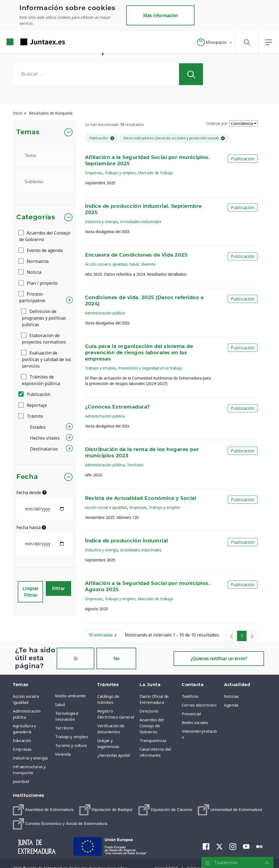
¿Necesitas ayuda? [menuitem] (114, 755)
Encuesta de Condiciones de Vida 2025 (136, 255)
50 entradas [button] (105, 636)
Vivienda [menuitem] (63, 754)
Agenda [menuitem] (231, 705)
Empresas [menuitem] (22, 749)
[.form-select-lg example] (45, 155)
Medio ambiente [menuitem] (70, 696)
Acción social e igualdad (106, 264)
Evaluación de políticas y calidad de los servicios (46, 359)
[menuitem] (43, 810)
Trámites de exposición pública (41, 380)
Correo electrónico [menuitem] (199, 705)
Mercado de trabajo (156, 173)
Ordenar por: (217, 123)
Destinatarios (44, 449)
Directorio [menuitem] (149, 711)
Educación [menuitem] (22, 740)
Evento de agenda (41, 250)
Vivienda (148, 264)
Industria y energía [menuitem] (30, 758)
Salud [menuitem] (60, 704)
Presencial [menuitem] (191, 714)
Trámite (31, 416)
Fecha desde (31, 492)
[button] (215, 42)
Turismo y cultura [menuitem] (71, 745)
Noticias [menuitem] (231, 696)
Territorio (135, 465)
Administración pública (105, 313)
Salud (134, 264)
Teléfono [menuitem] (190, 696)
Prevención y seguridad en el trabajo (151, 368)
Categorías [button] (36, 217)
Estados (38, 427)
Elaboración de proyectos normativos (44, 339)
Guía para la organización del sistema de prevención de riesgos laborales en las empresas (139, 353)
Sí (75, 659)
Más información (160, 16)
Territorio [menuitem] (64, 728)
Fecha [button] (27, 477)
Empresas (94, 173)
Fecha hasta (31, 527)
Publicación (35, 394)
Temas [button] (28, 132)
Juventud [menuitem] (21, 781)
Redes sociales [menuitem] (195, 722)
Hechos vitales (45, 438)
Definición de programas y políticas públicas (44, 318)
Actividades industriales (141, 222)
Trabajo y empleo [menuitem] (71, 737)
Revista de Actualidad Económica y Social (141, 498)
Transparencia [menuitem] (153, 740)
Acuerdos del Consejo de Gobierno (45, 236)
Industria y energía (101, 222)
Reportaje (33, 405)
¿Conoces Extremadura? (118, 407)
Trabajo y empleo (120, 173)
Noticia (30, 272)
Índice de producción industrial (127, 541)
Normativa (34, 261)
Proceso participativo (32, 297)
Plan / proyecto (38, 283)
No (116, 659)
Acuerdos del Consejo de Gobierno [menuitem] (151, 726)
